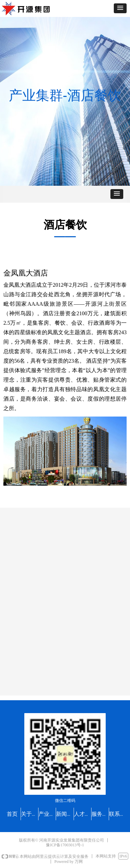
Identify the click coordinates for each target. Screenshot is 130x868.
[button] (120, 8)
